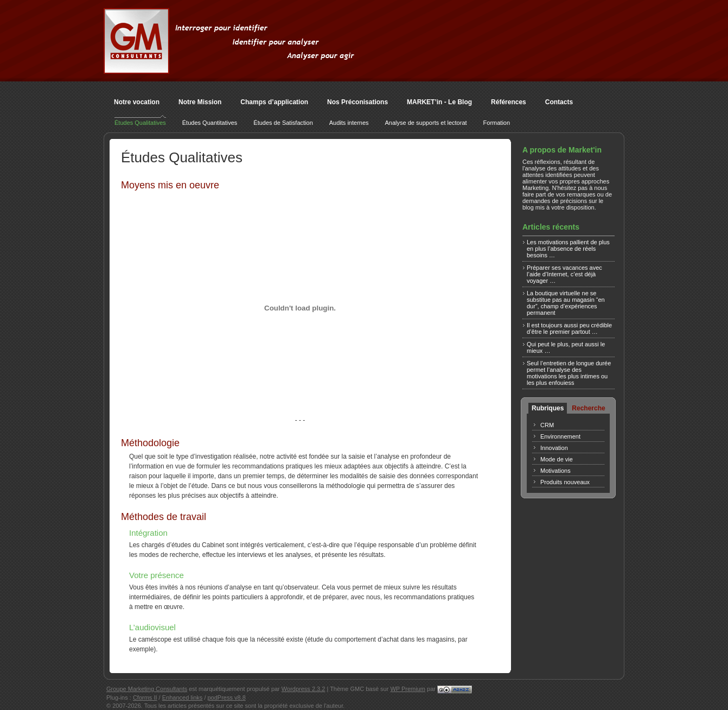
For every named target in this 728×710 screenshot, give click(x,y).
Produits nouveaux (565, 482)
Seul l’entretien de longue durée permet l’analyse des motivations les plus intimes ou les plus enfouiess (569, 373)
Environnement (560, 436)
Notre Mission (200, 102)
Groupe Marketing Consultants (147, 689)
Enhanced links (183, 698)
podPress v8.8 (227, 698)
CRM (547, 425)
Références (509, 102)
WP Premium (408, 689)
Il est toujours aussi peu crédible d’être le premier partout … (569, 328)
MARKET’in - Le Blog (439, 102)
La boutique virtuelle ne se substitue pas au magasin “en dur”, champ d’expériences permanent (566, 303)
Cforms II (145, 698)
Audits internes (349, 123)
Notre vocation (137, 102)
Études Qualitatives (140, 123)
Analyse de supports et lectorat (426, 123)
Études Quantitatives (210, 123)
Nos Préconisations (357, 102)
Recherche (588, 408)
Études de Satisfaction (283, 123)
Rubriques (548, 408)
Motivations (555, 471)
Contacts (559, 102)
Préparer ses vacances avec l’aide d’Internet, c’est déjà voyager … (564, 274)
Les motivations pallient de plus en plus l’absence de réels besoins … (568, 249)
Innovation (554, 448)
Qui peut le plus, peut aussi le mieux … (566, 347)
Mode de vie (557, 459)
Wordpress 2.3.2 (304, 689)
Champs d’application (274, 102)
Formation (497, 123)
